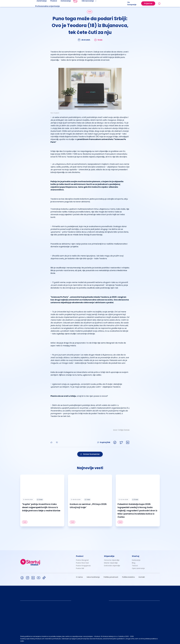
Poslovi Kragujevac (83, 566)
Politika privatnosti (111, 577)
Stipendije (109, 556)
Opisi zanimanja (138, 568)
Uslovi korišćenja (93, 577)
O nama (79, 577)
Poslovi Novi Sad (82, 563)
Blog (134, 563)
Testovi (135, 566)
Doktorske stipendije (112, 566)
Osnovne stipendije (112, 560)
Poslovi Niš (80, 568)
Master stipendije (111, 563)
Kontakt (142, 577)
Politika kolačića (128, 577)
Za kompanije (132, 3)
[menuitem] (50, 6)
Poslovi (80, 556)
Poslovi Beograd (82, 560)
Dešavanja (136, 560)
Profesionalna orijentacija (47, 6)
